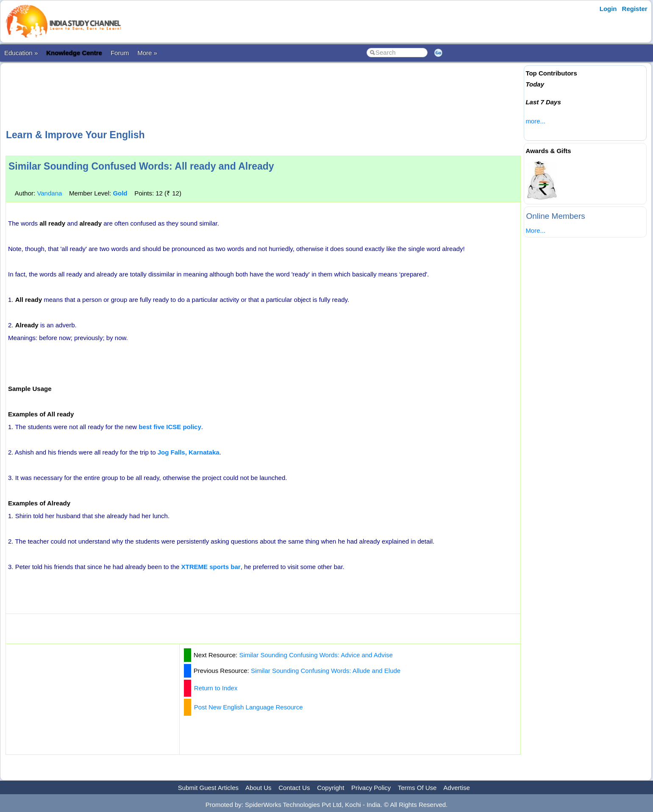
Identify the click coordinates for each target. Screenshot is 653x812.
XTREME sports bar (211, 567)
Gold (120, 193)
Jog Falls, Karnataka (189, 452)
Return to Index (216, 688)
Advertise (457, 788)
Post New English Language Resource (249, 707)
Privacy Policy (371, 788)
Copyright (331, 788)
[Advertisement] (263, 95)
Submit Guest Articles (208, 788)
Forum (120, 53)
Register (635, 9)
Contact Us (294, 788)
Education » (21, 53)
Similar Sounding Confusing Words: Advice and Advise (316, 655)
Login (608, 9)
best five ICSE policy (170, 427)
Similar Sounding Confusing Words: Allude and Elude (326, 671)
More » (147, 53)
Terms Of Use (417, 788)
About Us (258, 788)
